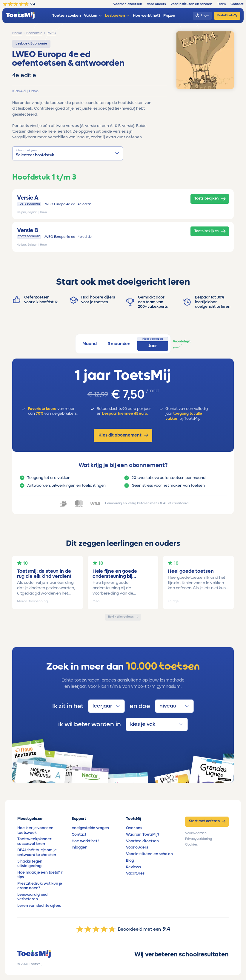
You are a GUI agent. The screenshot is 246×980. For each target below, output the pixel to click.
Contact (79, 834)
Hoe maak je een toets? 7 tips (40, 875)
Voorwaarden (196, 833)
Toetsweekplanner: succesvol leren (35, 841)
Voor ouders (137, 847)
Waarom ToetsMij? (142, 834)
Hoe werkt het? (85, 841)
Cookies (191, 845)
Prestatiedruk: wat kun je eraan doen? (40, 886)
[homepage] (20, 16)
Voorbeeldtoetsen (142, 841)
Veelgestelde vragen (90, 828)
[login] (202, 16)
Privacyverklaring (199, 839)
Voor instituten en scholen (149, 854)
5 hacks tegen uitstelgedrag (30, 864)
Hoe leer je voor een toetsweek (35, 830)
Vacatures (135, 873)
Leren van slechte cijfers (39, 906)
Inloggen (80, 847)
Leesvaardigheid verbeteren (32, 897)
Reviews (133, 867)
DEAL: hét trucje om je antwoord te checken (37, 852)
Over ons (134, 828)
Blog (130, 860)
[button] (68, 153)
